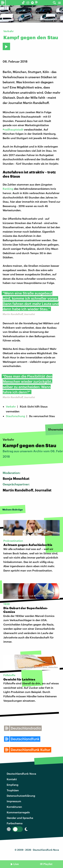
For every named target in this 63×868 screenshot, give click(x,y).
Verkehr (11, 406)
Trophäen (13, 790)
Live (16, 864)
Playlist (48, 864)
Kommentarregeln (18, 812)
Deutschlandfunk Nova (21, 774)
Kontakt (12, 779)
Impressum (14, 801)
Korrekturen (14, 807)
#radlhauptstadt (13, 129)
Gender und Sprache (20, 818)
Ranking (8, 189)
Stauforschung (15, 416)
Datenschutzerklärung (21, 796)
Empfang (13, 785)
